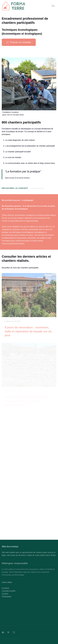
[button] (53, 6)
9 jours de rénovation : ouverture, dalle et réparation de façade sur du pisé (28, 332)
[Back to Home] (14, 6)
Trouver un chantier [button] (19, 42)
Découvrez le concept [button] (23, 188)
